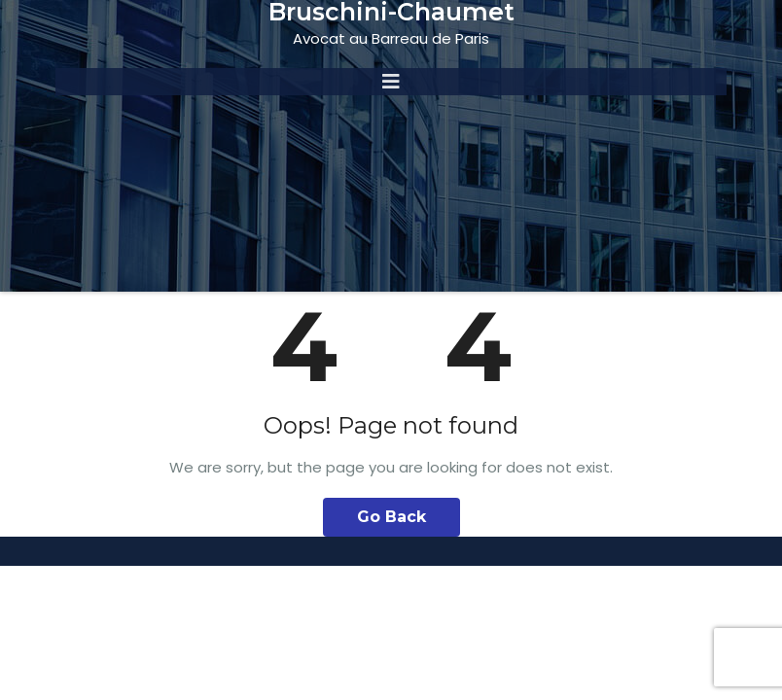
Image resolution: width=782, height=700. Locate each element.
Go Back (391, 517)
